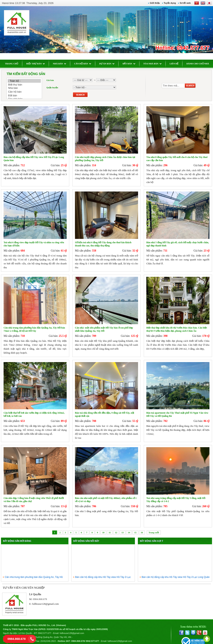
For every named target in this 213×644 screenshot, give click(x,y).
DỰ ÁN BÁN (109, 64)
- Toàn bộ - (26, 81)
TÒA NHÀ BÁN (154, 64)
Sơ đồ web (183, 3)
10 (103, 528)
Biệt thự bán (26, 85)
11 (110, 528)
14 (129, 528)
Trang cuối (154, 528)
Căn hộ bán (26, 92)
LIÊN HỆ (176, 64)
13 (123, 528)
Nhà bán (26, 88)
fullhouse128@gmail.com (47, 599)
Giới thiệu (153, 3)
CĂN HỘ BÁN (85, 64)
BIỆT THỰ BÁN (38, 64)
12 (116, 528)
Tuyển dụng (168, 3)
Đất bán (26, 95)
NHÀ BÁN (62, 64)
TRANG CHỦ (14, 64)
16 (142, 528)
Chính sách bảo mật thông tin (68, 639)
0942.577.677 (47, 628)
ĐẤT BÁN (131, 64)
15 (135, 528)
